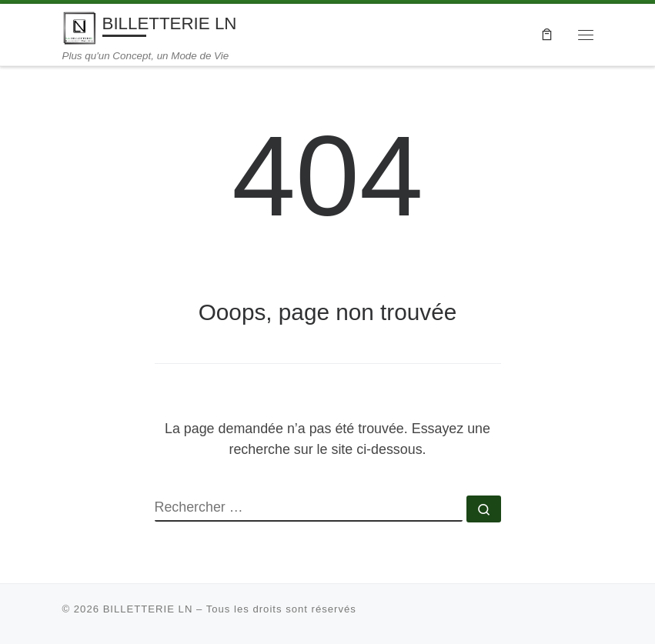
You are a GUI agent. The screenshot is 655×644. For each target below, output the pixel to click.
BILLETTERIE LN (148, 609)
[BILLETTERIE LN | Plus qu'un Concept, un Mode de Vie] (80, 27)
